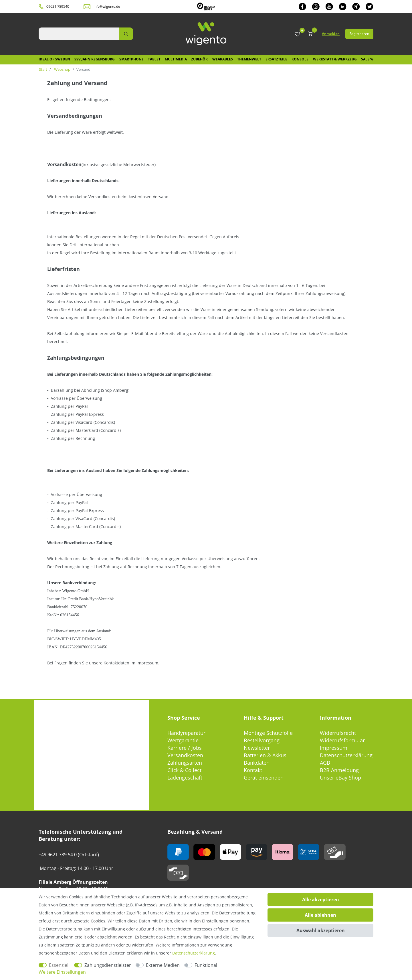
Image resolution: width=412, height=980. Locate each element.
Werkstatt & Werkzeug (335, 59)
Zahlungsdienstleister (108, 965)
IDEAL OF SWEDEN (54, 59)
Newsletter (257, 748)
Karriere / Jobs (185, 748)
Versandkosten (185, 755)
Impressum (334, 748)
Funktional (206, 965)
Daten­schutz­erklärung (194, 953)
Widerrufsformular (342, 740)
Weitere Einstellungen (62, 972)
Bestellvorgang (262, 740)
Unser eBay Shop (340, 778)
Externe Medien (163, 965)
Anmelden (331, 34)
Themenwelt (249, 59)
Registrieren (359, 34)
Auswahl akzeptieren (321, 930)
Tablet (154, 59)
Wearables (223, 59)
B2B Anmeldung (339, 770)
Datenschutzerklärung (346, 755)
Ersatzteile (276, 59)
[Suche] (126, 34)
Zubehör (199, 59)
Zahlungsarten (185, 763)
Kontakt (253, 770)
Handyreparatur (186, 733)
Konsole (300, 59)
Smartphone (131, 59)
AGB (325, 763)
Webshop (62, 69)
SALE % (367, 59)
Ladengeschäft (185, 778)
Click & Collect (184, 770)
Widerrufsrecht (338, 733)
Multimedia (176, 59)
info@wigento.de (107, 6)
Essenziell (59, 965)
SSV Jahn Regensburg (95, 59)
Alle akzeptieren (321, 900)
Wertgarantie (183, 740)
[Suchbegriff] (79, 34)
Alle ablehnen (320, 915)
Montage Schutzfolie (268, 733)
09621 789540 (58, 6)
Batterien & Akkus (265, 755)
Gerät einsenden (264, 778)
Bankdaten (257, 763)
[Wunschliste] (297, 35)
